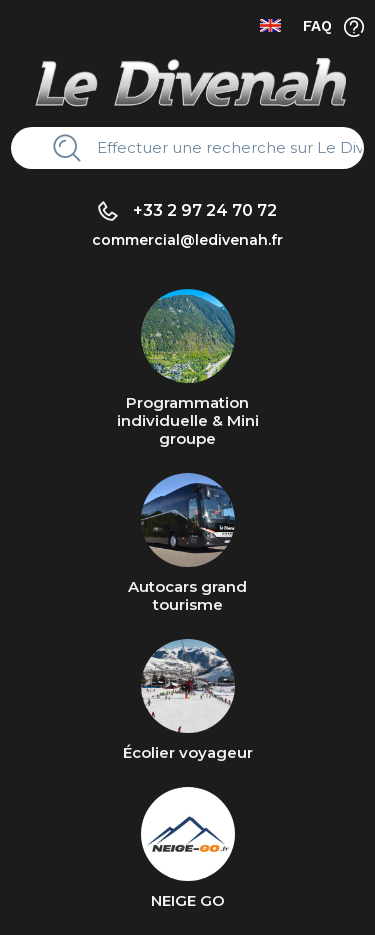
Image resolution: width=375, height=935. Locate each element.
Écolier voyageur (188, 752)
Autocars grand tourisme (187, 595)
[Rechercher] (223, 148)
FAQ (317, 26)
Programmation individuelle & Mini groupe (188, 420)
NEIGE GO (188, 900)
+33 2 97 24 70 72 (205, 210)
